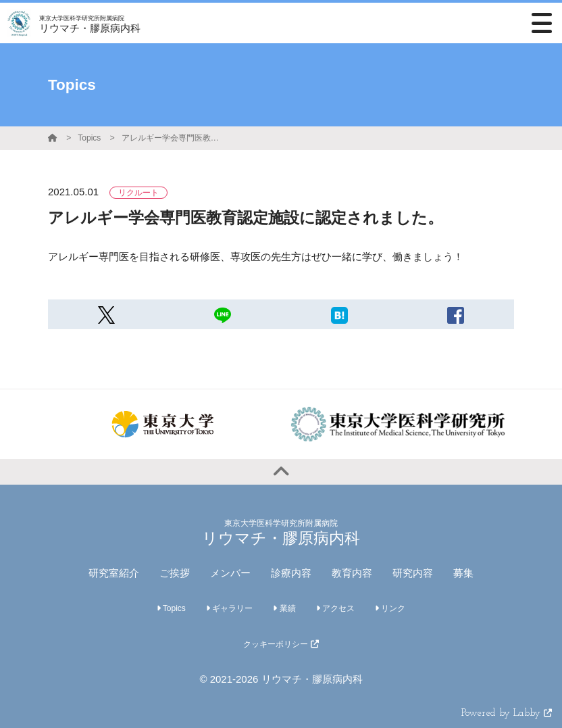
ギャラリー (229, 608)
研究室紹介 (114, 573)
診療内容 (291, 573)
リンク (390, 608)
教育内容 (352, 573)
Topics (89, 138)
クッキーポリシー (281, 644)
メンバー (230, 573)
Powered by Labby (507, 713)
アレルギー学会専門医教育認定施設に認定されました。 (172, 138)
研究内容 (413, 573)
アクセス (335, 608)
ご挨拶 (175, 573)
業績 (284, 608)
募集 (463, 573)
